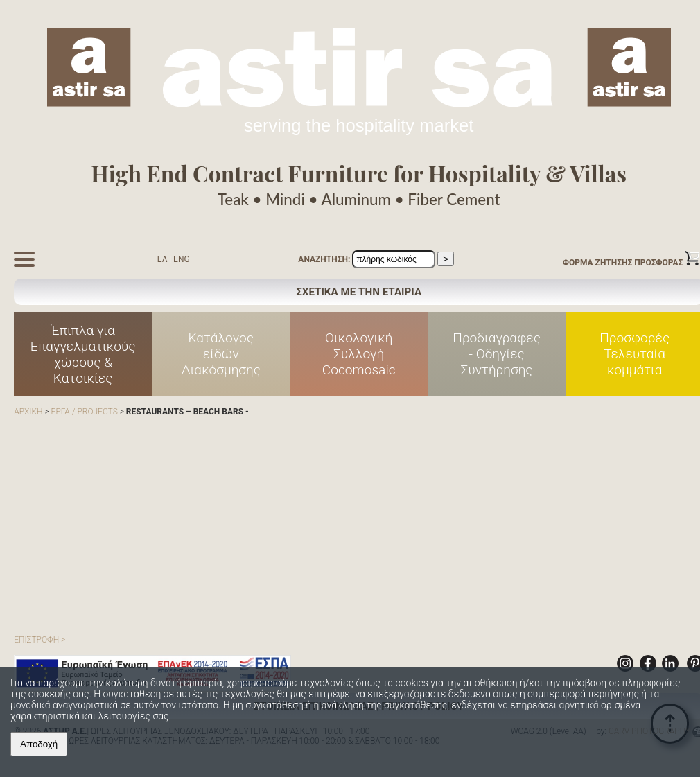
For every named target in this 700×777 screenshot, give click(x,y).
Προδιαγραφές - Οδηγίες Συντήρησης (497, 354)
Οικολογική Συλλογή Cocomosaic (359, 354)
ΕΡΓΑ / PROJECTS (85, 412)
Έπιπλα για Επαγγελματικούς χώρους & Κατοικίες (83, 354)
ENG (182, 259)
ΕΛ (163, 259)
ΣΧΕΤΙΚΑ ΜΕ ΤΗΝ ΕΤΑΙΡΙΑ (359, 292)
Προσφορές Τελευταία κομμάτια (635, 354)
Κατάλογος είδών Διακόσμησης (221, 354)
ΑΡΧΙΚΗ (28, 412)
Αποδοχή (39, 744)
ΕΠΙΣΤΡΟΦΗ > (40, 640)
